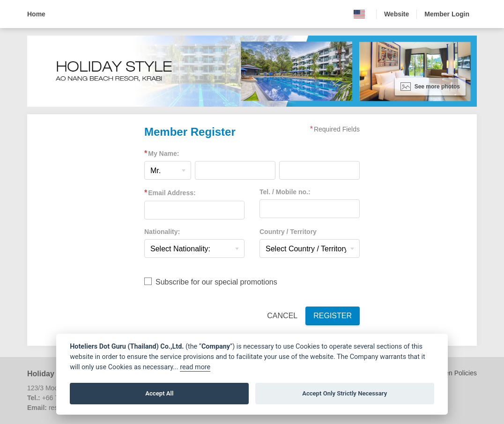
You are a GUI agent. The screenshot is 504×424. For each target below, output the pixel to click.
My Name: (163, 154)
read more (195, 367)
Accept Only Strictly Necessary (345, 393)
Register (333, 316)
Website (397, 14)
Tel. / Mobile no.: (285, 192)
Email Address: (172, 193)
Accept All (159, 393)
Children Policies (452, 373)
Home (36, 14)
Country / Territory (288, 232)
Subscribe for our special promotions (216, 282)
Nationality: (162, 232)
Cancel (282, 316)
